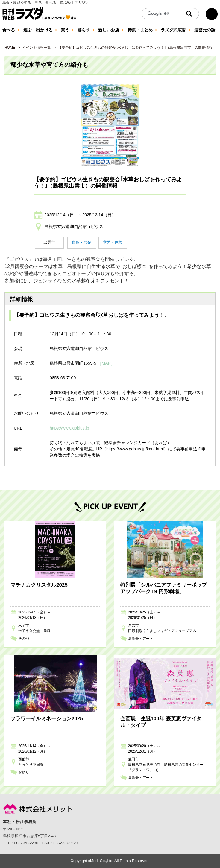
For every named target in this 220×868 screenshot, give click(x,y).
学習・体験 (113, 242)
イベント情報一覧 (37, 48)
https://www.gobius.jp (69, 428)
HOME (10, 48)
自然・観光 (82, 242)
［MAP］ (106, 363)
